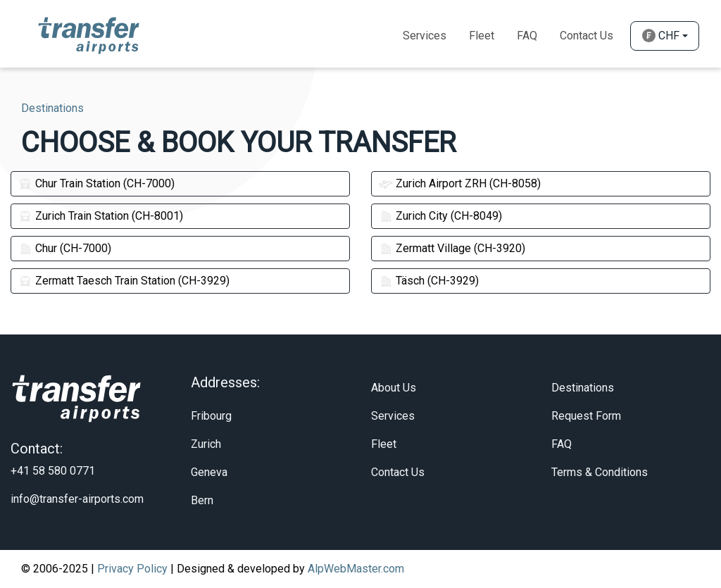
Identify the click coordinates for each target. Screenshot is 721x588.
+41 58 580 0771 (53, 471)
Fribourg (211, 416)
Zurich (206, 444)
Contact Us (587, 36)
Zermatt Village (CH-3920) (452, 248)
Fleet (482, 36)
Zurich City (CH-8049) (440, 216)
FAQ (562, 444)
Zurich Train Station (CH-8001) (101, 216)
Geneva (209, 472)
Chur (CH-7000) (65, 248)
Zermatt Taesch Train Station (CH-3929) (124, 281)
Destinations (583, 388)
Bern (202, 500)
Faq (527, 36)
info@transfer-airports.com (77, 499)
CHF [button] (661, 36)
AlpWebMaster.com (356, 569)
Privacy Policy (132, 569)
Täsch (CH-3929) (429, 281)
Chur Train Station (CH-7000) (96, 183)
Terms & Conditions (600, 472)
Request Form (586, 416)
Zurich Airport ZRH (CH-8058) (460, 183)
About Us (394, 388)
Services (425, 36)
